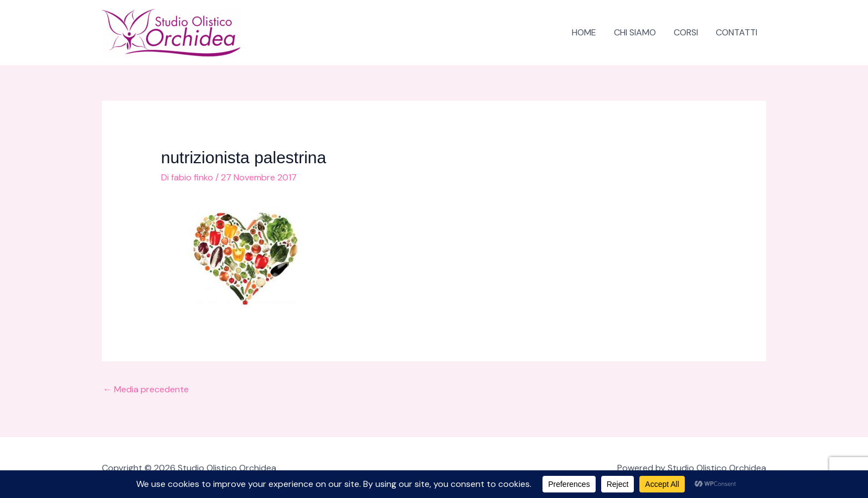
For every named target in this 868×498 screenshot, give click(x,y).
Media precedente (146, 389)
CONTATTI (737, 32)
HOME (584, 32)
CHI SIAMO (635, 32)
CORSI (686, 32)
